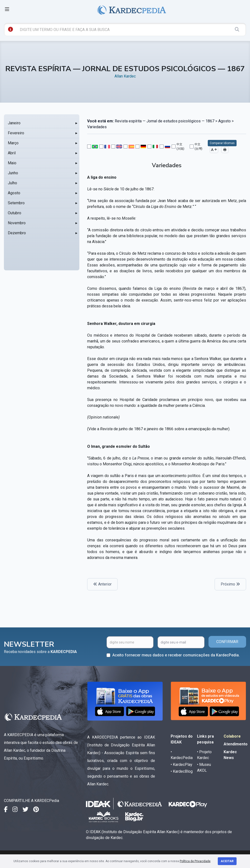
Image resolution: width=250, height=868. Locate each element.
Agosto (14, 193)
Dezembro (17, 233)
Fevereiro (16, 133)
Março (13, 143)
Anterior (102, 584)
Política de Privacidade (195, 861)
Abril (12, 153)
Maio (12, 163)
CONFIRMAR (227, 642)
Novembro (17, 223)
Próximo (230, 584)
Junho (13, 173)
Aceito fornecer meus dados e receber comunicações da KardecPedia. (176, 655)
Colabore (232, 736)
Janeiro (14, 123)
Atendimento (236, 744)
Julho (12, 183)
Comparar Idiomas (222, 143)
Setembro (16, 203)
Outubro (15, 213)
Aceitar (227, 861)
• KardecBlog (182, 771)
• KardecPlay (182, 765)
